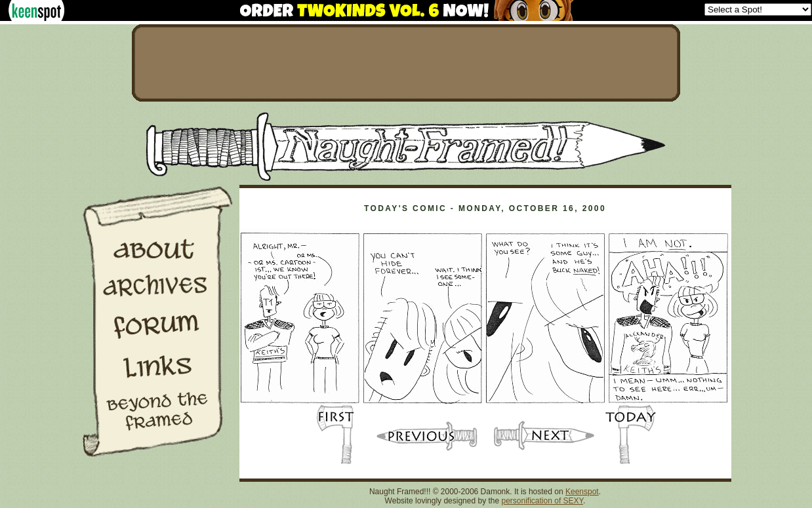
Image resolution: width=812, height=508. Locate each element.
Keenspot (582, 492)
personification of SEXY (543, 501)
